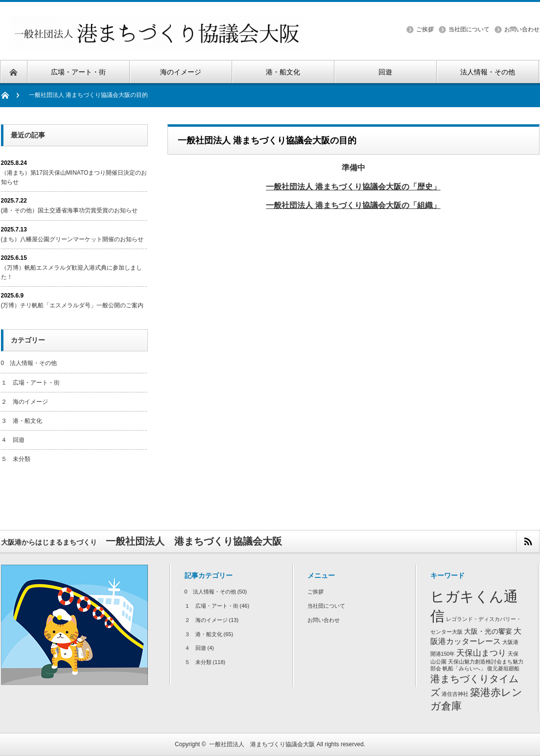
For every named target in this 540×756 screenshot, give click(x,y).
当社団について (469, 29)
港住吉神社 (455, 694)
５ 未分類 (16, 459)
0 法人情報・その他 (29, 363)
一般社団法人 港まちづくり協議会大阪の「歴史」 (353, 186)
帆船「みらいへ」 (464, 668)
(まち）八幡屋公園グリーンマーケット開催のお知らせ (72, 239)
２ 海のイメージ (24, 402)
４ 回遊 (13, 440)
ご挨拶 (425, 29)
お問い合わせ (522, 29)
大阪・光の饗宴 (488, 631)
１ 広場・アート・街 (30, 383)
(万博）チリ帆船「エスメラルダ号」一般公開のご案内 (72, 305)
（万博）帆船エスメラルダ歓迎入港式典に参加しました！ (71, 272)
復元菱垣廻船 (503, 668)
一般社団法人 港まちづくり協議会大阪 (262, 744)
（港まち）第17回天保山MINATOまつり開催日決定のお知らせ (74, 177)
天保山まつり (481, 653)
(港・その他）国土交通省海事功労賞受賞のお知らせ (70, 210)
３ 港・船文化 (22, 421)
